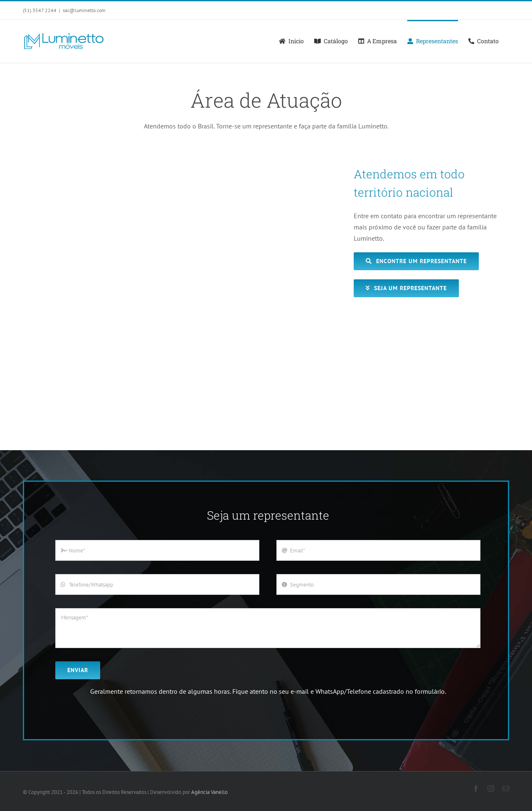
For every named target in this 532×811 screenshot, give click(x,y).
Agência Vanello (209, 792)
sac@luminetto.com (84, 10)
